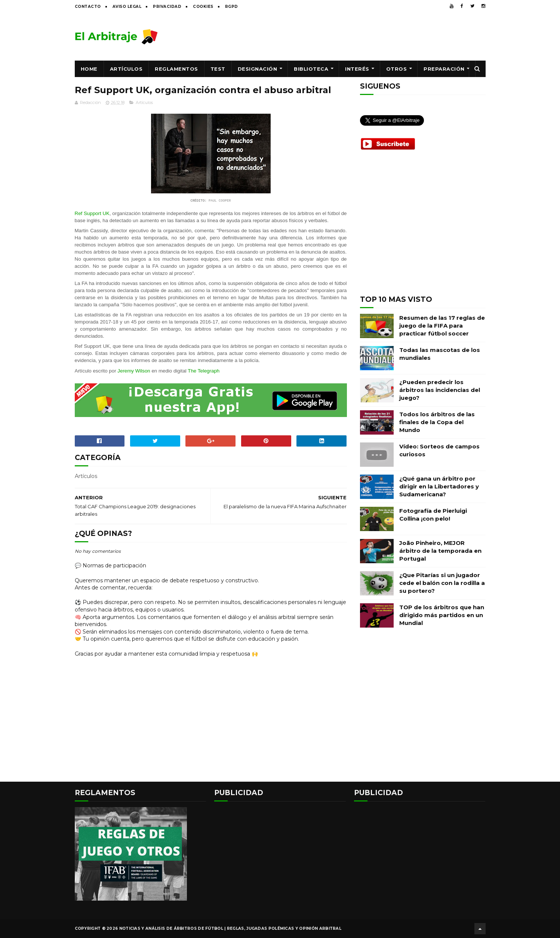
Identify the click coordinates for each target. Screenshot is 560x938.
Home (89, 69)
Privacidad (167, 7)
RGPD (232, 7)
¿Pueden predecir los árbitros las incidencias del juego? (440, 390)
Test (218, 69)
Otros (397, 69)
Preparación (444, 69)
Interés (357, 69)
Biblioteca (311, 69)
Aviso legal (127, 7)
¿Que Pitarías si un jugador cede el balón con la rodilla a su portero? (442, 583)
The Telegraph (204, 371)
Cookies (203, 7)
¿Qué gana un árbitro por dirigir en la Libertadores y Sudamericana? (439, 486)
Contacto (88, 7)
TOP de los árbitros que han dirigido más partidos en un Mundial (442, 615)
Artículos (126, 69)
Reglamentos (176, 69)
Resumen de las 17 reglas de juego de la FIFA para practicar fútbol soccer (442, 326)
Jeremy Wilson (134, 371)
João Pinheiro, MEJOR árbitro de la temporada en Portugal (440, 551)
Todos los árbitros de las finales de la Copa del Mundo (437, 422)
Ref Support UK (92, 213)
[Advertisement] (350, 36)
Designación (258, 69)
